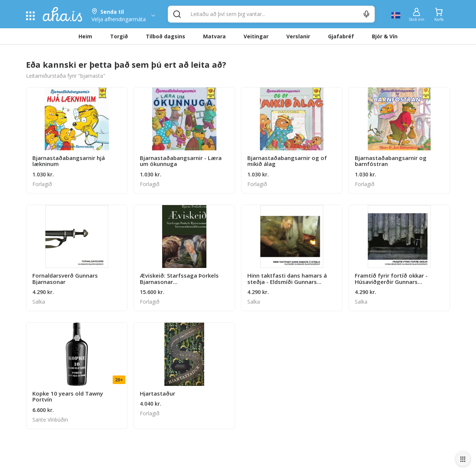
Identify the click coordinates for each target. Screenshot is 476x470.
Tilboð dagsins (165, 36)
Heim (85, 36)
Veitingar (256, 36)
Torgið (119, 36)
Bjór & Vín (385, 36)
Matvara (214, 36)
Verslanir (298, 36)
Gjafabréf (341, 36)
